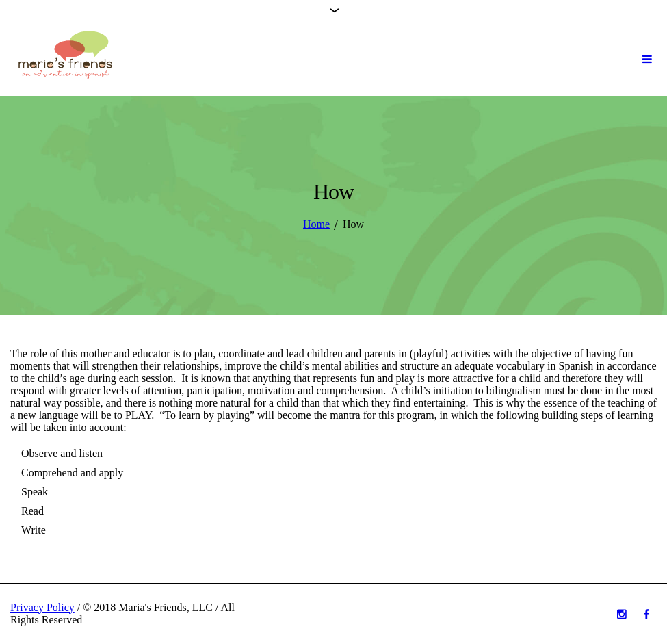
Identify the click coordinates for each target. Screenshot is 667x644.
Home (316, 223)
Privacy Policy (42, 607)
